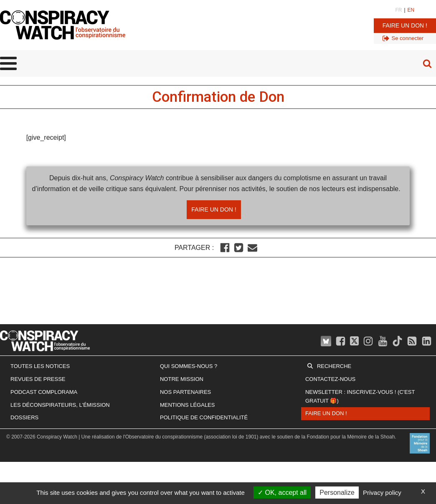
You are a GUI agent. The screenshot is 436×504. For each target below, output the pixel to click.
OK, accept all (282, 493)
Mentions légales (187, 405)
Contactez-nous (330, 379)
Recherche (334, 366)
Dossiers (24, 417)
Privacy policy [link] (382, 493)
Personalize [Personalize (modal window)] (337, 493)
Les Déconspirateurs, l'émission (60, 405)
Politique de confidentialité (204, 417)
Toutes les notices (40, 366)
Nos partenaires (185, 392)
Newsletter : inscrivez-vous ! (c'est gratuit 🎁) (360, 396)
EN (411, 10)
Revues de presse (38, 379)
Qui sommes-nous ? (189, 366)
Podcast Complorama (44, 392)
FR (398, 10)
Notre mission (182, 379)
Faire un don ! (405, 25)
